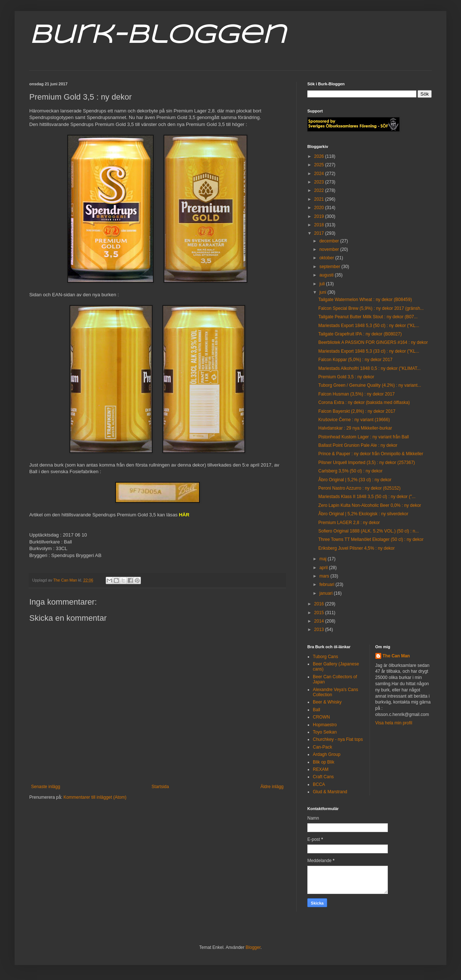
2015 (320, 613)
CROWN (321, 717)
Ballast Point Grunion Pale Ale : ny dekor (358, 445)
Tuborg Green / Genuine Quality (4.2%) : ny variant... (370, 385)
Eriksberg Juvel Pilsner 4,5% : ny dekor (357, 548)
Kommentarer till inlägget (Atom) (95, 797)
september (330, 267)
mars (325, 576)
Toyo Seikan (325, 732)
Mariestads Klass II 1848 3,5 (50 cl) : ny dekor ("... (367, 497)
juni (323, 292)
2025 (320, 165)
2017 (320, 233)
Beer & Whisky (327, 702)
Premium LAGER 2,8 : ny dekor (349, 523)
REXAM (321, 769)
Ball (316, 710)
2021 (320, 199)
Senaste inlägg (46, 787)
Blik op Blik (324, 762)
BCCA (319, 784)
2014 (320, 621)
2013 (320, 630)
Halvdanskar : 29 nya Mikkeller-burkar (355, 428)
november (330, 249)
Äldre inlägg (272, 787)
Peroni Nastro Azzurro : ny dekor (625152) (359, 488)
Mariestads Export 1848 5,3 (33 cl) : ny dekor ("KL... (369, 351)
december (330, 241)
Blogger (253, 947)
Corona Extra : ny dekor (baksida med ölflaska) (364, 402)
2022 (320, 190)
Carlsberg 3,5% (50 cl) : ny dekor (350, 471)
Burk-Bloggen (158, 36)
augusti (327, 275)
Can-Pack (323, 747)
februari (327, 584)
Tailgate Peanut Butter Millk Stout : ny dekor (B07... (368, 317)
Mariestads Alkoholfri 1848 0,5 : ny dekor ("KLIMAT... (370, 368)
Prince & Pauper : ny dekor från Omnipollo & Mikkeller (371, 454)
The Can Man (396, 656)
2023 (320, 182)
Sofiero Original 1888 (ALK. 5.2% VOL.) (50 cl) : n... (369, 531)
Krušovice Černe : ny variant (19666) (354, 420)
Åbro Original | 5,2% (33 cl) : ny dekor (355, 480)
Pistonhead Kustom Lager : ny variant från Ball (363, 437)
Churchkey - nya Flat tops (338, 739)
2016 (320, 604)
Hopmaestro (325, 725)
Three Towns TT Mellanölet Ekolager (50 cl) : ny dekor (371, 539)
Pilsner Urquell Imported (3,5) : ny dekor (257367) (367, 463)
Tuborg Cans (325, 657)
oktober (327, 258)
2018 (320, 225)
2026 (320, 156)
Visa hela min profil (394, 723)
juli (323, 284)
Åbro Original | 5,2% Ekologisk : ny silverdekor (363, 514)
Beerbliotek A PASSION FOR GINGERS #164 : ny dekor (373, 342)
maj (324, 559)
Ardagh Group (327, 754)
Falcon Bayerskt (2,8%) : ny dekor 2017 (357, 411)
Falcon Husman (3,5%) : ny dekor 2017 (357, 394)
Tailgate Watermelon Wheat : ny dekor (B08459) (365, 300)
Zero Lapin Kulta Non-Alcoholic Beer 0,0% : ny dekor (370, 505)
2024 (320, 174)
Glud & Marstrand (330, 792)
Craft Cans (323, 777)
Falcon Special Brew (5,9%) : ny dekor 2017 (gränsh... (371, 308)
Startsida (160, 787)
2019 (320, 216)
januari (327, 593)
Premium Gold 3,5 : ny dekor (346, 377)
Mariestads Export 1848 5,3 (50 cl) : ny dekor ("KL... (369, 326)
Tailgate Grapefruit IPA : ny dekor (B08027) (360, 334)
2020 (320, 208)
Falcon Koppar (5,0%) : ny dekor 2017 (355, 360)
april (324, 568)
